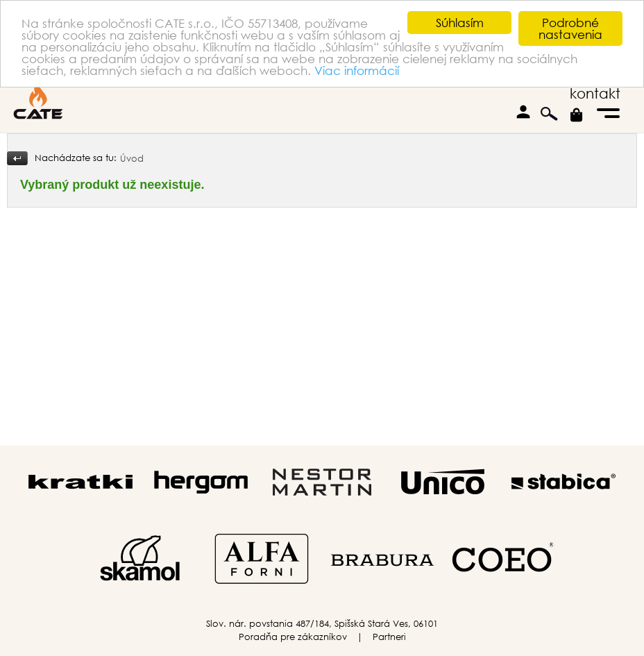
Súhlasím (460, 23)
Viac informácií (357, 70)
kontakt (595, 93)
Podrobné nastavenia (570, 28)
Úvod (132, 159)
